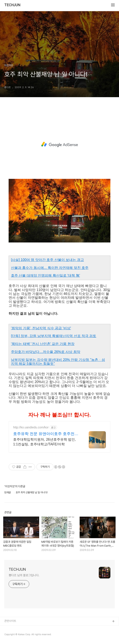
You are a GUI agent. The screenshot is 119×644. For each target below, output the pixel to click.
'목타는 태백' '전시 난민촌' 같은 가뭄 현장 (43, 344)
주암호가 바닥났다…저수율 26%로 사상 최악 (46, 352)
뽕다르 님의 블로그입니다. (24, 575)
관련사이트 (10, 621)
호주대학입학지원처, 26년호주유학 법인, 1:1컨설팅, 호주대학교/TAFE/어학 (45, 442)
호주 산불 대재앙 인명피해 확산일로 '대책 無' (46, 275)
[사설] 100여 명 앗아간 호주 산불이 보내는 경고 (47, 260)
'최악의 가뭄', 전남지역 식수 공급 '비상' (41, 328)
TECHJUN (12, 5)
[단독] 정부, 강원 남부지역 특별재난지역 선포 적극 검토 (54, 336)
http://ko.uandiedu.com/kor (31, 427)
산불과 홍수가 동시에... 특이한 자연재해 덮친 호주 (50, 268)
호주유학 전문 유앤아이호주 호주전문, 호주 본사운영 (46, 434)
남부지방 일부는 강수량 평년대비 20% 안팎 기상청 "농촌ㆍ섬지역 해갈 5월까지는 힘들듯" (58, 362)
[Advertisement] (59, 144)
